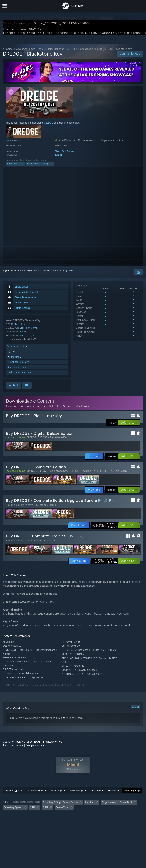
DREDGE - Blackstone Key (53, 439)
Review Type (12, 793)
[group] (73, 807)
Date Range (77, 793)
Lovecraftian (33, 166)
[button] (129, 425)
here (65, 720)
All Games (8, 51)
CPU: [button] (33, 810)
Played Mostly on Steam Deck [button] (117, 805)
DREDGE (71, 51)
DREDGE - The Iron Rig (82, 473)
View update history (18, 364)
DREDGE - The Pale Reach (112, 473)
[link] (104, 528)
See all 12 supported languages (92, 315)
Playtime (96, 793)
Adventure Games (26, 51)
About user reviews (13, 747)
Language (57, 793)
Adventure (12, 166)
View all (135, 709)
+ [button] (52, 166)
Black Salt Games (65, 154)
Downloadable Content (90, 51)
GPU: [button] (46, 810)
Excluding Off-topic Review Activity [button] (60, 805)
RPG (22, 166)
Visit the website (18, 348)
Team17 (59, 157)
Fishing (45, 166)
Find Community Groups (20, 374)
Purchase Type (35, 793)
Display (112, 793)
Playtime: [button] (90, 805)
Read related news (17, 369)
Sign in (7, 273)
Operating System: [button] (13, 810)
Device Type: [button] (62, 810)
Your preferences (35, 747)
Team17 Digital (27, 338)
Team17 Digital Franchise (51, 51)
